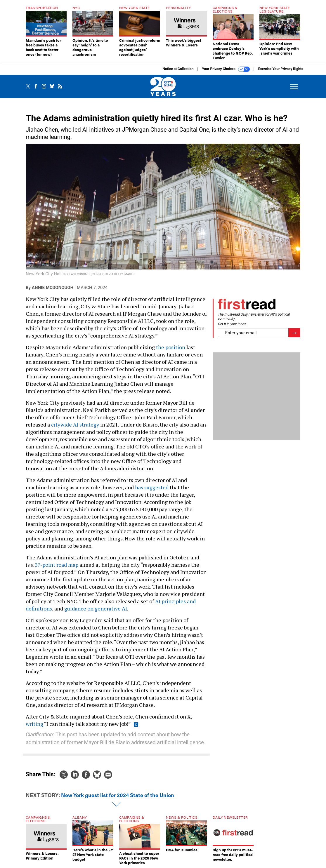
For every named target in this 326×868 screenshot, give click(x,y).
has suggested (152, 487)
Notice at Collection (178, 69)
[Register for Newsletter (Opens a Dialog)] (294, 333)
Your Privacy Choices (226, 69)
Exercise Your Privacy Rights (281, 69)
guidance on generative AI (96, 608)
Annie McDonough (53, 288)
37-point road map (57, 565)
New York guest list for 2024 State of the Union (118, 795)
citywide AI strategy (75, 425)
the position (171, 347)
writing (34, 724)
